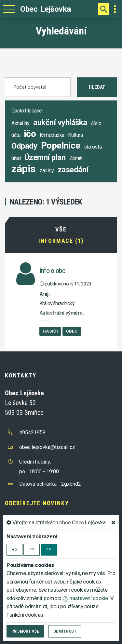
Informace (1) (61, 241)
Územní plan (45, 157)
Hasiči (50, 331)
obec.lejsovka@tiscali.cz (47, 447)
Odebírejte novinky (37, 503)
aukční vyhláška (60, 123)
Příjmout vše (25, 631)
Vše (61, 230)
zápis (24, 169)
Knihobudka (52, 135)
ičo (30, 134)
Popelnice (61, 145)
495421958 (32, 433)
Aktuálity (20, 123)
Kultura (75, 135)
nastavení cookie (85, 598)
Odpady (24, 146)
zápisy (47, 171)
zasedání (73, 170)
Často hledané (27, 111)
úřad (16, 158)
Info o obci (53, 271)
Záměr (76, 158)
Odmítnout (65, 631)
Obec (72, 331)
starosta (93, 147)
